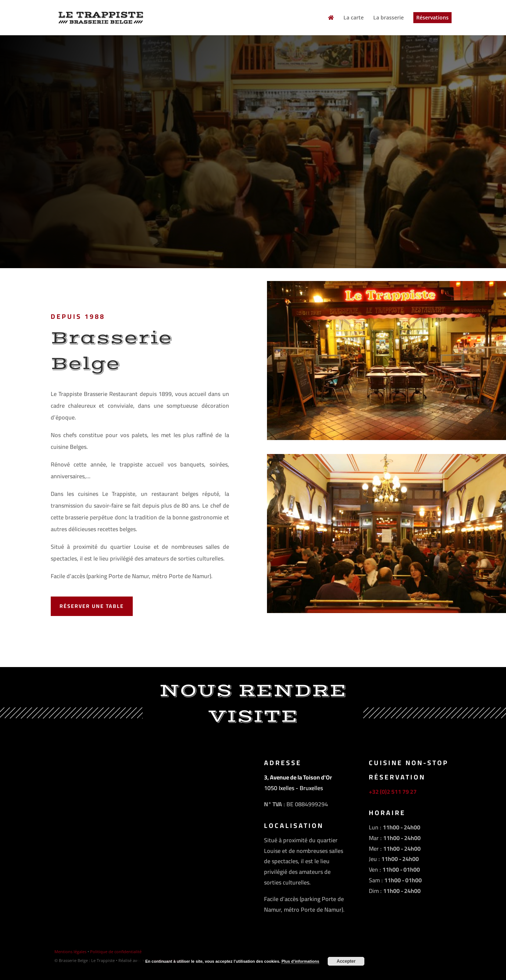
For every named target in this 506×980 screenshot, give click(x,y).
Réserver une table (92, 606)
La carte (354, 18)
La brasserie (389, 18)
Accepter (346, 961)
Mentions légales (70, 952)
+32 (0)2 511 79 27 (393, 792)
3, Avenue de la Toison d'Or (298, 777)
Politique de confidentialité (116, 952)
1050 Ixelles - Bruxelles (293, 788)
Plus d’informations (300, 961)
